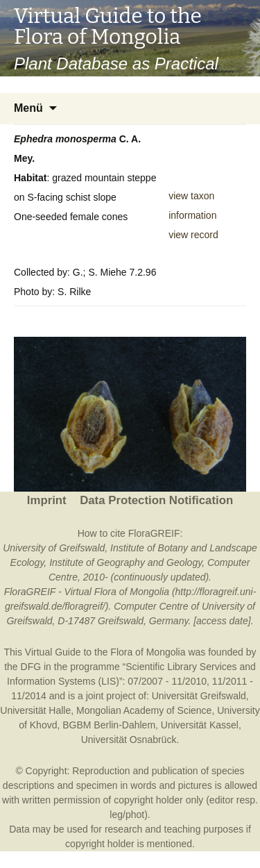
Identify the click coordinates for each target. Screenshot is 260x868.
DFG (31, 667)
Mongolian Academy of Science (144, 710)
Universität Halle (35, 710)
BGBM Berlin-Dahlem (109, 725)
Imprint (47, 500)
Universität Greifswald (199, 696)
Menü (28, 108)
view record (193, 235)
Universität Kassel (200, 725)
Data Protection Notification (156, 500)
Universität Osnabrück (129, 740)
